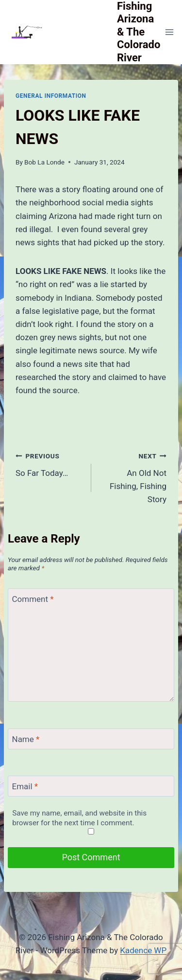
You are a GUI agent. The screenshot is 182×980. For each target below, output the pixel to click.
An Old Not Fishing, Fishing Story (133, 477)
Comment (33, 599)
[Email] (91, 786)
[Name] (91, 739)
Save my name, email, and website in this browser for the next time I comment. (79, 818)
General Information (51, 96)
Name (26, 739)
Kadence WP (143, 950)
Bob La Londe (44, 162)
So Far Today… (49, 463)
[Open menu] (169, 32)
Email (25, 786)
